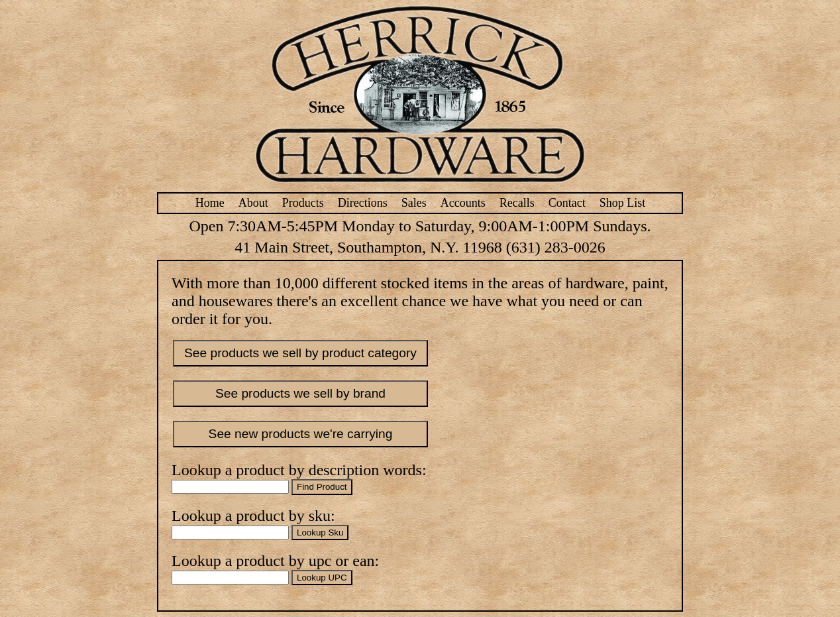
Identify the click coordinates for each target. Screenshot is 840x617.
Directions (363, 203)
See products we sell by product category (300, 353)
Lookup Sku (320, 533)
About (253, 203)
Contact (567, 203)
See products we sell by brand (300, 393)
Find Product (322, 487)
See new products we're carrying (301, 434)
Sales (414, 203)
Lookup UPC (322, 578)
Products (303, 203)
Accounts (463, 203)
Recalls (517, 203)
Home (210, 203)
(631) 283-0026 (556, 247)
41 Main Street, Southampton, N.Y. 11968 (368, 247)
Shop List (623, 203)
